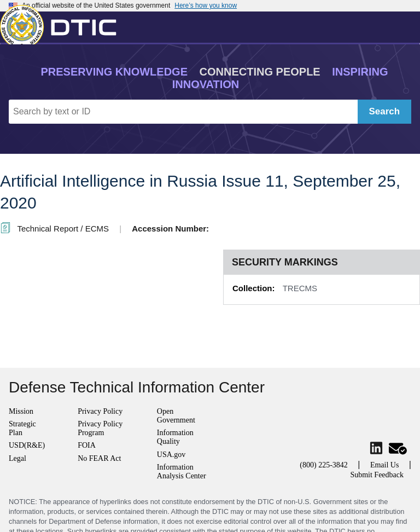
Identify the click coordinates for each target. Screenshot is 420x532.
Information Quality (175, 437)
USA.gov (171, 455)
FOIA (87, 445)
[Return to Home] (63, 25)
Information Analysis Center (182, 472)
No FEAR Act (99, 458)
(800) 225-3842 (324, 465)
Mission (21, 411)
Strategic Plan (22, 428)
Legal (17, 458)
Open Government (176, 416)
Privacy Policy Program (100, 428)
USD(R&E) (27, 445)
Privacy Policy (100, 411)
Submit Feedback (377, 475)
